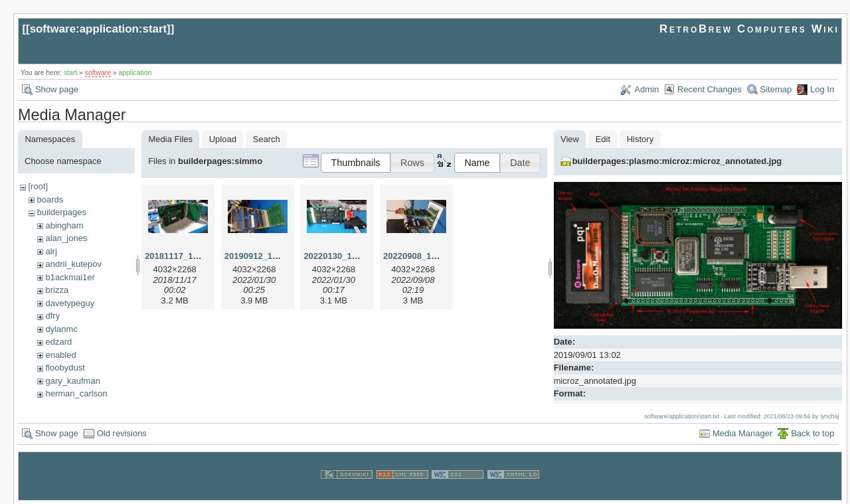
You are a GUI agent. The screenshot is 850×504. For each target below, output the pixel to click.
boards (50, 200)
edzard (58, 342)
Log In (822, 89)
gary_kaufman (72, 381)
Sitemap (776, 89)
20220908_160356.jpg (427, 256)
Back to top (812, 432)
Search (267, 139)
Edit (603, 139)
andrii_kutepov (73, 264)
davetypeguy (70, 303)
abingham (64, 225)
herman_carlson (76, 393)
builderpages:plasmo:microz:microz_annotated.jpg (677, 161)
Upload (223, 139)
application (135, 73)
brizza (57, 290)
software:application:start (98, 29)
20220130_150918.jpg (347, 256)
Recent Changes (710, 89)
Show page (57, 89)
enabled (60, 355)
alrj (51, 251)
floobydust (65, 368)
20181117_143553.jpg (189, 256)
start (70, 73)
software (98, 73)
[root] (38, 186)
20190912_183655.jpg (268, 256)
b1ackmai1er (70, 277)
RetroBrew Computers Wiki (749, 29)
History (640, 139)
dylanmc (61, 329)
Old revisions (122, 432)
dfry (52, 316)
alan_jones (66, 238)
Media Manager (742, 432)
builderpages (61, 212)
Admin (646, 89)
